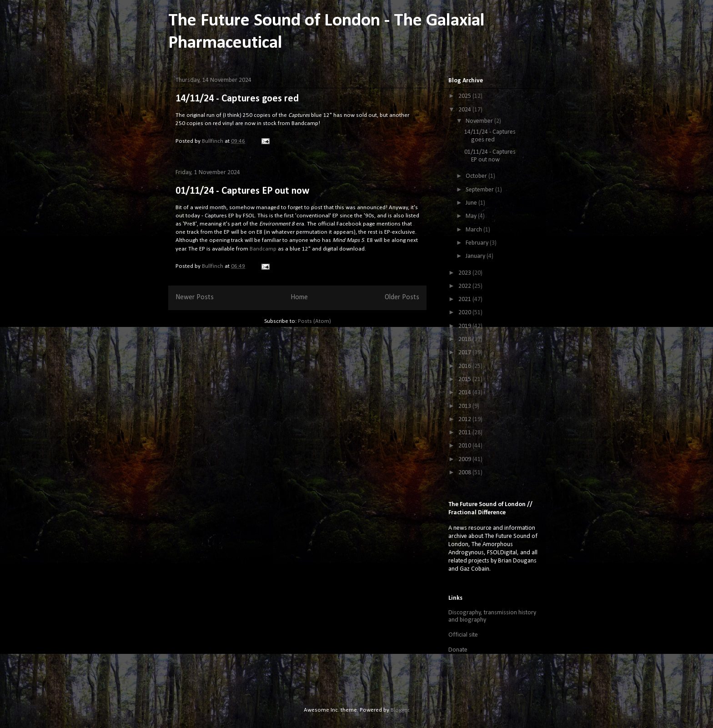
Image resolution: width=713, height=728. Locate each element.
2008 (465, 473)
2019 (465, 326)
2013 (465, 406)
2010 (465, 446)
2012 (465, 419)
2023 (465, 273)
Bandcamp (263, 249)
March (474, 230)
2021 (465, 299)
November (480, 121)
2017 (465, 353)
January (476, 256)
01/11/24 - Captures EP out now (242, 191)
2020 (465, 313)
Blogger (400, 710)
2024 (465, 110)
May (472, 216)
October (477, 176)
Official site (463, 635)
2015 (465, 379)
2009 (465, 459)
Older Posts (402, 297)
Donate (458, 650)
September (480, 190)
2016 (465, 366)
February (478, 243)
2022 (465, 286)
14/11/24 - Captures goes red (237, 99)
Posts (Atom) (314, 321)
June (472, 203)
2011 (465, 433)
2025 (465, 96)
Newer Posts (195, 297)
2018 (465, 339)
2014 (465, 393)
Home (299, 297)
